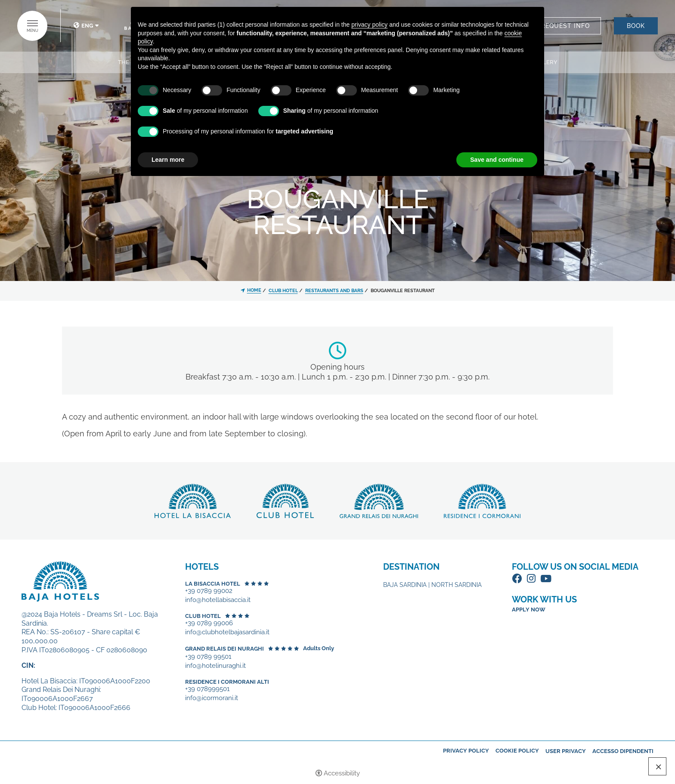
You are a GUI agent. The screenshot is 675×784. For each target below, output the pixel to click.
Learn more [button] (168, 160)
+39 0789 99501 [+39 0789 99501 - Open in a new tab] (208, 657)
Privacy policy (466, 751)
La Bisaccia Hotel (213, 584)
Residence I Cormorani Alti (227, 682)
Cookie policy (517, 751)
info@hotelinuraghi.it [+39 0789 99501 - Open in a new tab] (215, 666)
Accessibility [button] (342, 773)
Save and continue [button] (497, 160)
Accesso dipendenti (623, 751)
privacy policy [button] (369, 25)
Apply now (529, 610)
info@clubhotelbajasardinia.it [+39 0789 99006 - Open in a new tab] (227, 632)
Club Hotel (203, 616)
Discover (193, 501)
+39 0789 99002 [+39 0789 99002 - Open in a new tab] (209, 591)
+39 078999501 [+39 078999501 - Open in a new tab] (207, 689)
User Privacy (566, 751)
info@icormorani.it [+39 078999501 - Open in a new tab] (212, 698)
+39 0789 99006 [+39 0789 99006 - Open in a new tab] (209, 623)
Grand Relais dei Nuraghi (224, 649)
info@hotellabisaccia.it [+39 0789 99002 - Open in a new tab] (218, 600)
